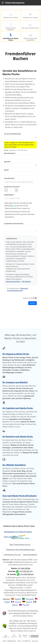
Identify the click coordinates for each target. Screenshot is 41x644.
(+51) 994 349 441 (27, 574)
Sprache (7, 162)
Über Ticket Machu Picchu (20, 545)
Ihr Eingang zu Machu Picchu (16, 354)
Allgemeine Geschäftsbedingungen (18, 289)
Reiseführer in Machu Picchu (11, 37)
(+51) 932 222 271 (26, 571)
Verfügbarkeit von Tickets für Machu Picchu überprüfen (18, 532)
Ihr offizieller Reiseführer (14, 465)
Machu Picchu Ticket (11, 16)
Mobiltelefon (9, 195)
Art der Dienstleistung (13, 134)
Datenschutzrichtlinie (13, 281)
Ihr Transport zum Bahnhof (15, 382)
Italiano (15, 605)
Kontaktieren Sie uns (12, 555)
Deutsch (29, 602)
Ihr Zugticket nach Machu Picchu (18, 408)
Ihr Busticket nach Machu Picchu (18, 437)
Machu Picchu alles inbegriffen (30, 37)
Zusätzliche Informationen (14, 224)
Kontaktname (9, 178)
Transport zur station (30, 16)
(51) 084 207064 (24, 568)
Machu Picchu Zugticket (11, 27)
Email (7, 170)
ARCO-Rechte (26, 281)
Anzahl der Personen (12, 187)
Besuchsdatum (10, 153)
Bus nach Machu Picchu (30, 26)
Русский (26, 605)
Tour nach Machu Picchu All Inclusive (20, 496)
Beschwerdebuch (30, 555)
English (7, 602)
